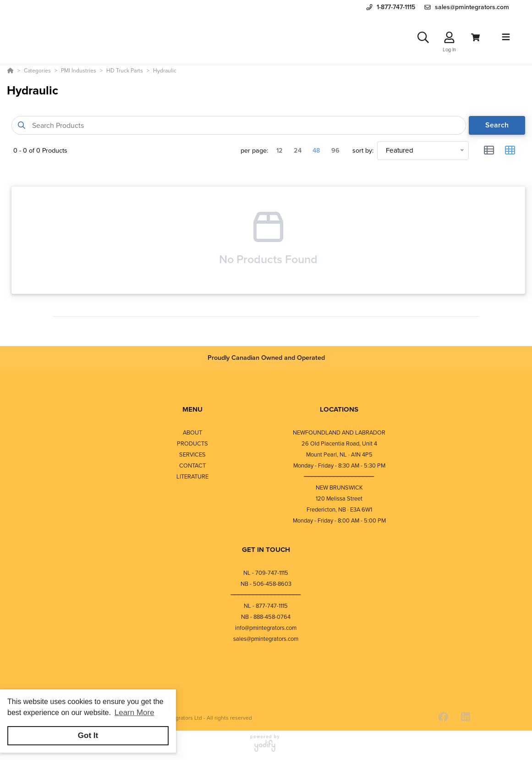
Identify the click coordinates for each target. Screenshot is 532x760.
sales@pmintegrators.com (266, 639)
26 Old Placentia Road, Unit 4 (339, 443)
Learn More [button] (134, 713)
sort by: (363, 151)
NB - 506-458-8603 (266, 584)
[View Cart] (475, 37)
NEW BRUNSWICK (339, 487)
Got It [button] (88, 735)
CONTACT (192, 465)
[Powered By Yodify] (266, 747)
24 (298, 150)
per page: (254, 151)
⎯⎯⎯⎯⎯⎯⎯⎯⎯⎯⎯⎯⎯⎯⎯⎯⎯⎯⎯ (339, 476)
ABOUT (192, 432)
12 (280, 150)
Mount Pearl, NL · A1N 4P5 (339, 454)
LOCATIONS (339, 409)
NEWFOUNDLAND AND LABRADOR (339, 432)
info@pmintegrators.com (266, 628)
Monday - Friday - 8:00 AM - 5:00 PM (339, 520)
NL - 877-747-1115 (266, 606)
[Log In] (449, 37)
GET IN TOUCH (266, 550)
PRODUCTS (192, 443)
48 (316, 150)
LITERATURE (192, 476)
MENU (192, 409)
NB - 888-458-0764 (266, 617)
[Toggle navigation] (506, 37)
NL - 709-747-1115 (266, 573)
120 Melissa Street (339, 498)
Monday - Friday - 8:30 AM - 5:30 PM (339, 465)
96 (335, 150)
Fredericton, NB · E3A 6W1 (339, 509)
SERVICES (192, 454)
